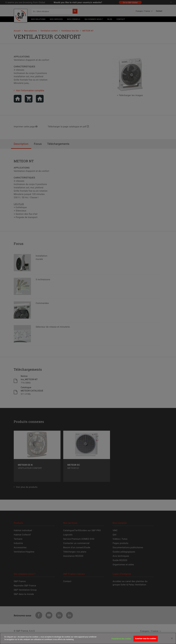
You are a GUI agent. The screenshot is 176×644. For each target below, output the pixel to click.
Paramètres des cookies (121, 641)
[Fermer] (172, 640)
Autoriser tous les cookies (146, 641)
